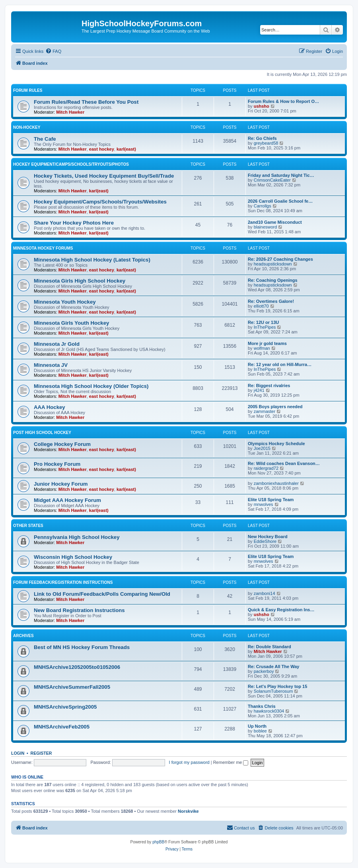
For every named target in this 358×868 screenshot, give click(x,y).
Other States (28, 526)
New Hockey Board (268, 537)
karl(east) (126, 149)
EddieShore (265, 541)
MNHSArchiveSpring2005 (65, 707)
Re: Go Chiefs (262, 138)
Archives (23, 636)
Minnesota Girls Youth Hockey (71, 323)
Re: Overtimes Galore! (271, 301)
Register (41, 753)
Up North (257, 726)
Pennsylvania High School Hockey (77, 537)
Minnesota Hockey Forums (43, 248)
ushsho (262, 106)
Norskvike (188, 811)
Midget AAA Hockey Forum (67, 500)
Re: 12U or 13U (263, 322)
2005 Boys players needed (275, 407)
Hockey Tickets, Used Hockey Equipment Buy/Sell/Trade (104, 176)
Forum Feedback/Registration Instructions (63, 582)
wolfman (262, 348)
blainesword (266, 227)
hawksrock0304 (269, 711)
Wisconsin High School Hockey (73, 557)
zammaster (265, 411)
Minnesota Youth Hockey (65, 302)
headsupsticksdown (273, 264)
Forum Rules (28, 90)
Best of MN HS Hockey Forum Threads (82, 647)
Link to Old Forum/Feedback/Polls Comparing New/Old (102, 594)
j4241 (259, 390)
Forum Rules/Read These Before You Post (86, 102)
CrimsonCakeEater (272, 180)
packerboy (264, 671)
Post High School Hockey (42, 433)
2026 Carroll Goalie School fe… (280, 201)
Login (18, 753)
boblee (260, 731)
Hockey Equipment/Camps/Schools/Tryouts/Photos (71, 164)
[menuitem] (53, 51)
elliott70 (261, 306)
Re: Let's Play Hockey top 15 (277, 686)
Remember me (231, 762)
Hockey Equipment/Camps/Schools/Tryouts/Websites (100, 202)
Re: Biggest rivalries (269, 386)
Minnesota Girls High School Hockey (80, 281)
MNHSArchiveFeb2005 (62, 727)
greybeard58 (266, 143)
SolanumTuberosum (273, 691)
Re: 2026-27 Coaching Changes (280, 259)
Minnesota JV (51, 365)
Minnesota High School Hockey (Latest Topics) (92, 260)
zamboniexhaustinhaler (276, 483)
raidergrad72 (266, 468)
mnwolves (264, 504)
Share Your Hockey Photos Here (74, 223)
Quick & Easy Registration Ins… (281, 610)
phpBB (158, 842)
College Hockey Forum (62, 444)
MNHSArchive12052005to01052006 (77, 667)
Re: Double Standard (269, 647)
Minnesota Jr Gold (57, 344)
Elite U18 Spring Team (271, 500)
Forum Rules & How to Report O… (283, 101)
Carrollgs (263, 206)
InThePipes (265, 327)
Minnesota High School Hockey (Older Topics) (91, 386)
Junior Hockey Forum (61, 484)
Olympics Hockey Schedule (276, 444)
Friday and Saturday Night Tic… (281, 175)
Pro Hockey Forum (57, 464)
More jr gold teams (267, 343)
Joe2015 (262, 448)
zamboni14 (265, 593)
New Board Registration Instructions (79, 610)
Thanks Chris (262, 706)
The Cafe (45, 139)
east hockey (102, 149)
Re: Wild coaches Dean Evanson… (284, 463)
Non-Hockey (27, 127)
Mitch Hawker (70, 112)
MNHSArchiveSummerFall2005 (72, 687)
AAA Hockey (50, 407)
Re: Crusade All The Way (273, 666)
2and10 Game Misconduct (275, 222)
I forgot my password (189, 762)
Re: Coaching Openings (273, 280)
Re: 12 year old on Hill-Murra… (280, 364)
